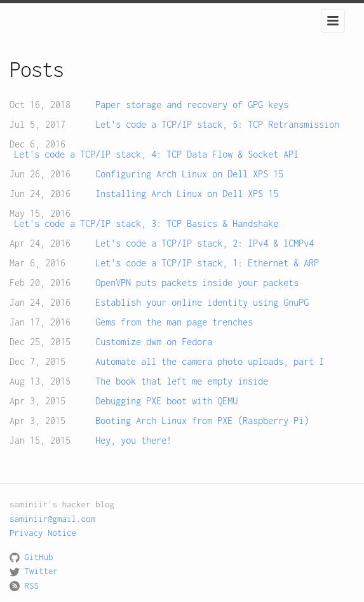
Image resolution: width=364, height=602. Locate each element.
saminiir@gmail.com (52, 519)
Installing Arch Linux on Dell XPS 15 (187, 194)
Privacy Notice (43, 533)
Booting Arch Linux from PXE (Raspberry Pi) (202, 421)
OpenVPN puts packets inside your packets (197, 283)
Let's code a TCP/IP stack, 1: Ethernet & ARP (207, 263)
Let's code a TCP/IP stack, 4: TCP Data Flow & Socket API (156, 154)
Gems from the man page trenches (174, 322)
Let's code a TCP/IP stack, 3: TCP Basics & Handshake (146, 224)
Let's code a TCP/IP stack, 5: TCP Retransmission (217, 125)
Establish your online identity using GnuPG (202, 303)
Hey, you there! (133, 441)
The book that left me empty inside (182, 381)
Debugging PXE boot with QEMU (166, 401)
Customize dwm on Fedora (154, 342)
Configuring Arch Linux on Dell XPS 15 (189, 174)
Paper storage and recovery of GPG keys (192, 105)
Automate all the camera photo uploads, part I (210, 362)
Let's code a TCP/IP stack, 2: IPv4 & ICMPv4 (205, 243)
